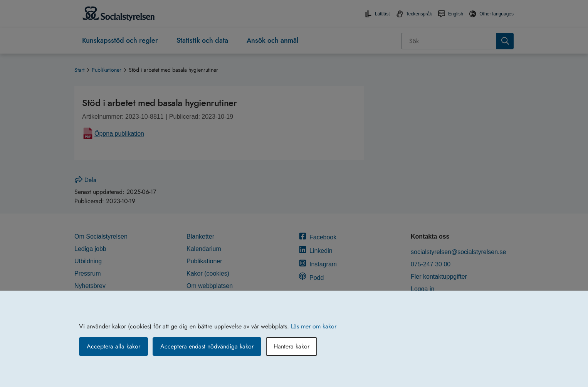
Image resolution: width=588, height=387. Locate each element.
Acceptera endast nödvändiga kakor (207, 346)
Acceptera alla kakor (113, 346)
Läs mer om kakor (314, 326)
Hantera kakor (291, 346)
